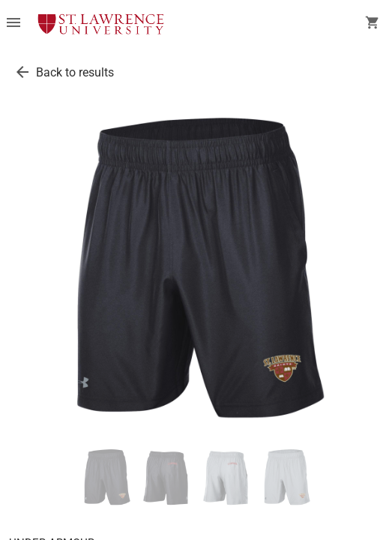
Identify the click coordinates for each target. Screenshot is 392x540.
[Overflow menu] (13, 24)
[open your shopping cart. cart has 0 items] (373, 24)
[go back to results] (22, 72)
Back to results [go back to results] (75, 72)
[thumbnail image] (106, 477)
